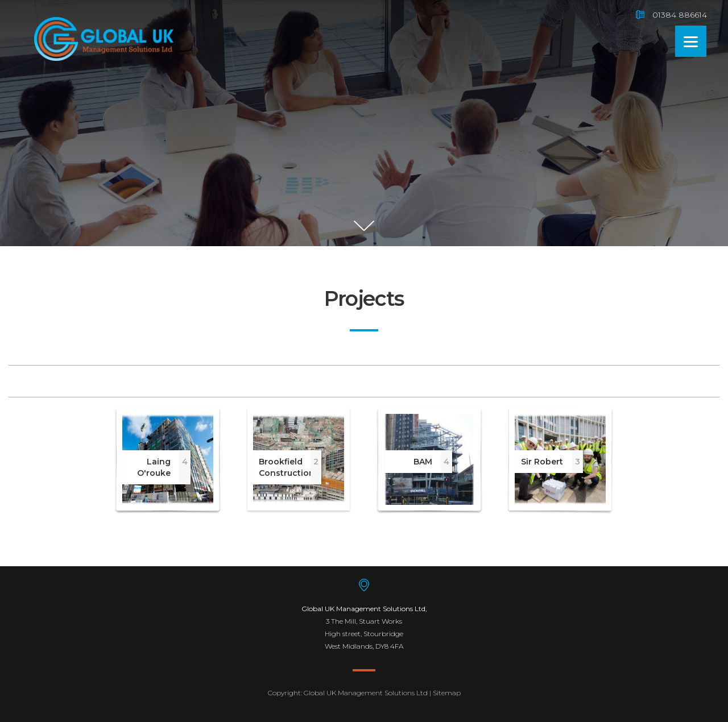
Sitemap (447, 693)
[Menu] (691, 41)
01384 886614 (680, 15)
